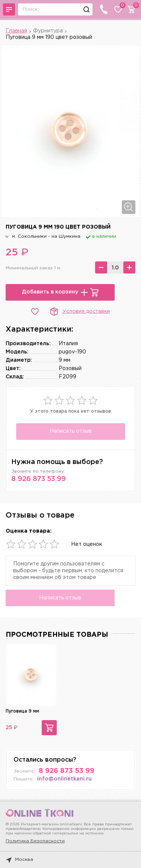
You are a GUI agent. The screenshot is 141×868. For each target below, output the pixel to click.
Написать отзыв (71, 431)
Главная (16, 31)
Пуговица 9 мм (22, 711)
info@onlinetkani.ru (64, 779)
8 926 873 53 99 (39, 479)
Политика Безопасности (35, 841)
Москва (19, 860)
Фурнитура (48, 31)
